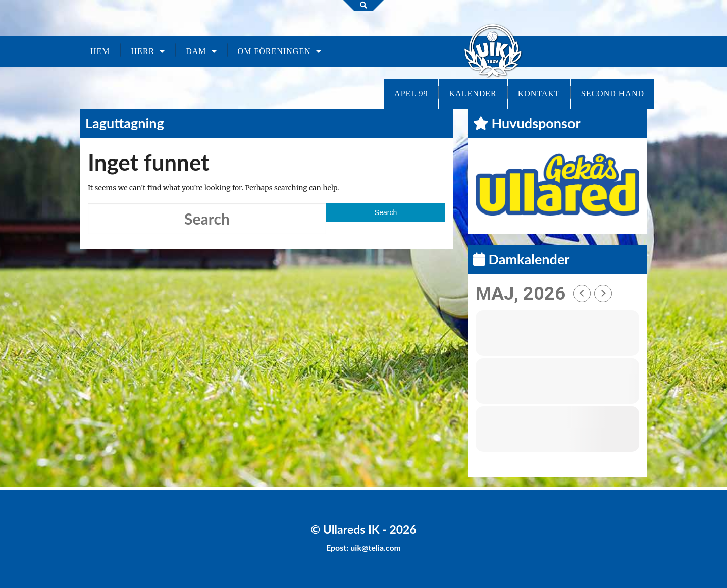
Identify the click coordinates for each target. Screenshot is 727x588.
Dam (196, 51)
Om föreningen (274, 51)
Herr (143, 51)
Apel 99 (411, 94)
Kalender (473, 94)
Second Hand (613, 94)
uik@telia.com (376, 547)
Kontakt (539, 94)
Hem (100, 51)
